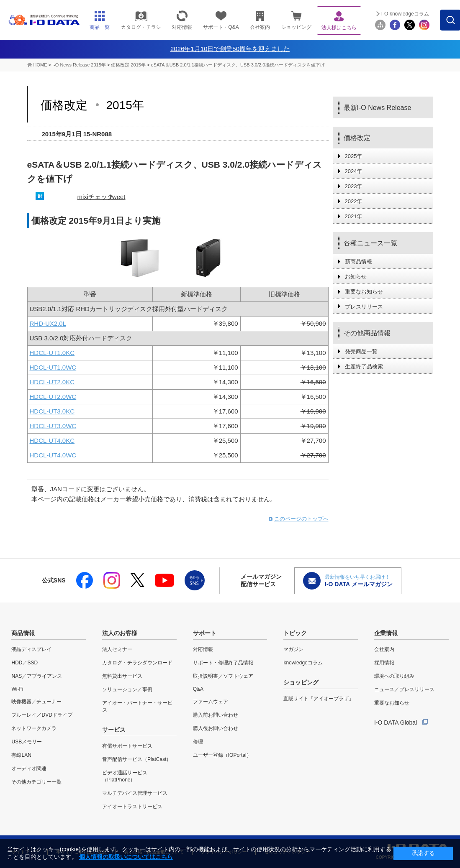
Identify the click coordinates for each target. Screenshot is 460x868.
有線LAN (21, 755)
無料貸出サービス (122, 676)
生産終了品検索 (364, 366)
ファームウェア (211, 702)
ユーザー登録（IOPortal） (222, 755)
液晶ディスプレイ (31, 649)
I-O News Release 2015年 (79, 65)
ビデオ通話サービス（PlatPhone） (125, 776)
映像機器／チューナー (36, 702)
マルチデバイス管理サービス (135, 793)
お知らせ (356, 277)
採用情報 (384, 663)
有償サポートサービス (127, 746)
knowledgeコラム (303, 663)
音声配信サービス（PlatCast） (137, 759)
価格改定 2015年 (129, 65)
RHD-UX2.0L (48, 323)
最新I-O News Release (378, 108)
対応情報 (203, 649)
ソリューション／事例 (127, 689)
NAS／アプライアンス (37, 676)
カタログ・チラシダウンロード (137, 663)
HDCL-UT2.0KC (52, 382)
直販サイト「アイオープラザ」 (319, 699)
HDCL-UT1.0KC (52, 353)
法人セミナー (117, 649)
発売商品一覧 (361, 351)
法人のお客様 (120, 633)
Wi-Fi (17, 689)
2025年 (354, 156)
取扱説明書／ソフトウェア (223, 676)
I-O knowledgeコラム (405, 14)
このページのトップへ (301, 519)
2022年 (354, 201)
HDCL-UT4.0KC (52, 440)
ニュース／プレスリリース (404, 689)
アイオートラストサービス (132, 807)
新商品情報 (358, 262)
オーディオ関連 (29, 768)
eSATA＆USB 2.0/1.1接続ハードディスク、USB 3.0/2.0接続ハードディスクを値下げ (238, 65)
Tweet (117, 197)
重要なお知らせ (364, 292)
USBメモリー (27, 742)
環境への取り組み (394, 676)
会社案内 (384, 649)
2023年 (354, 186)
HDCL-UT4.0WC (53, 455)
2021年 (354, 216)
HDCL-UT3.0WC (53, 426)
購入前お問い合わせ (216, 715)
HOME (40, 65)
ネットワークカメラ (34, 728)
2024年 (354, 171)
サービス (114, 730)
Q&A (198, 689)
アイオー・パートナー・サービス (137, 706)
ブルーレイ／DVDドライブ (42, 715)
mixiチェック (96, 197)
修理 (198, 742)
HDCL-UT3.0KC (52, 411)
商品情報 (23, 633)
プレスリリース (364, 307)
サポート (205, 633)
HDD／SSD (24, 663)
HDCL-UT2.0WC (53, 397)
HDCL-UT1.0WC (53, 367)
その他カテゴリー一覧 (36, 782)
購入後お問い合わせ (216, 728)
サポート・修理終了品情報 (223, 663)
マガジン (293, 649)
